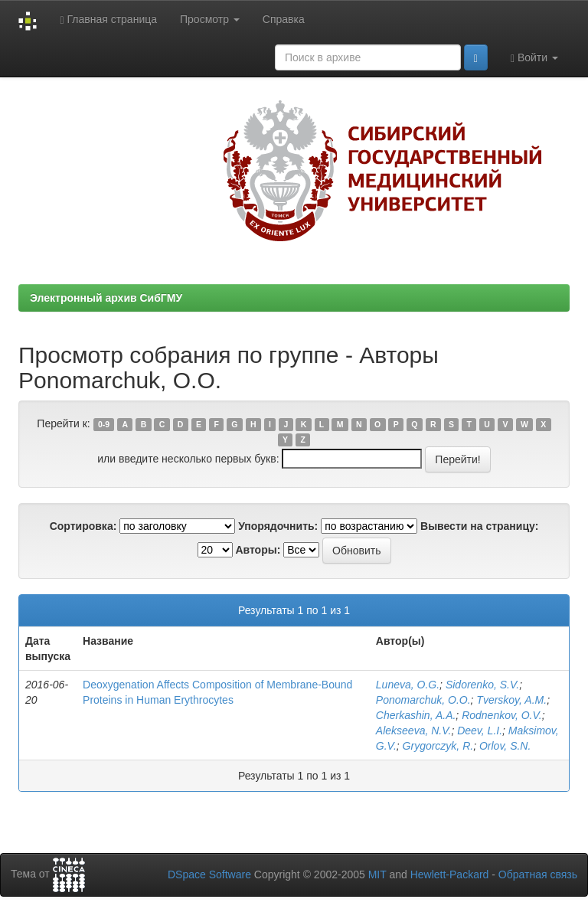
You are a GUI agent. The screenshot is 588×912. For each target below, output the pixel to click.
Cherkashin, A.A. (416, 715)
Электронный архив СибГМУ (106, 298)
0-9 (104, 424)
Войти (534, 58)
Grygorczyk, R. (438, 746)
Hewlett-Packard (450, 874)
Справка (284, 19)
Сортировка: (83, 526)
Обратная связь (538, 874)
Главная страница (108, 20)
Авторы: (258, 550)
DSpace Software (209, 874)
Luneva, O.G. (408, 685)
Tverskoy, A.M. (511, 700)
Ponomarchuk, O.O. (423, 700)
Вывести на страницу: (479, 526)
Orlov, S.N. (505, 746)
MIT (377, 874)
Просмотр (210, 19)
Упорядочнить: (278, 526)
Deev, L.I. (480, 731)
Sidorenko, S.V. (482, 685)
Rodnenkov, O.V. (502, 715)
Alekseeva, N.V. (414, 731)
